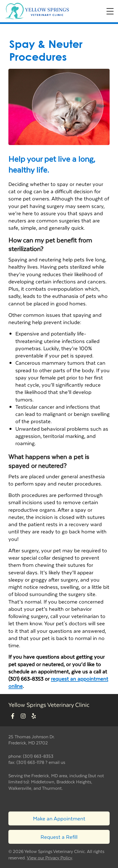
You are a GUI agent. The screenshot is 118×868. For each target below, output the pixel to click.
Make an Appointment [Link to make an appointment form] (59, 818)
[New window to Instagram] (23, 716)
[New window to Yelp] (34, 716)
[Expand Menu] (110, 11)
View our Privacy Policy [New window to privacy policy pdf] (49, 858)
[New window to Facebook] (13, 716)
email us (57, 762)
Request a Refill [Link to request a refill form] (59, 837)
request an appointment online (58, 682)
